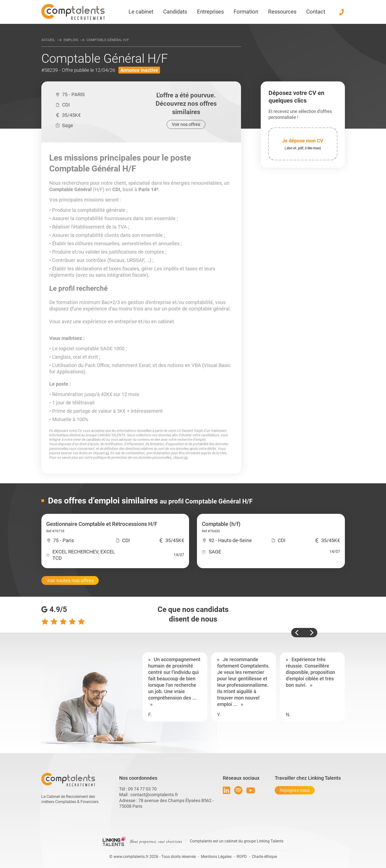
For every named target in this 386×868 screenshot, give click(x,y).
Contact (316, 12)
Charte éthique (264, 857)
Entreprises (210, 12)
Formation (246, 12)
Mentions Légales (216, 857)
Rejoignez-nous (295, 790)
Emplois (71, 40)
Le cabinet (141, 12)
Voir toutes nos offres (70, 580)
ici (107, 453)
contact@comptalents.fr (154, 795)
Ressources (282, 12)
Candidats (175, 12)
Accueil (48, 40)
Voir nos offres (186, 124)
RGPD (242, 857)
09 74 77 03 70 (142, 789)
